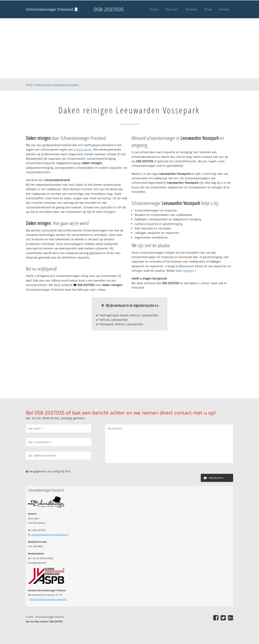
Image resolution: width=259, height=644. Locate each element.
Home (29, 85)
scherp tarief (83, 149)
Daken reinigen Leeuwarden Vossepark (57, 85)
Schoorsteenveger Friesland (49, 9)
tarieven (188, 271)
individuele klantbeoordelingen (48, 599)
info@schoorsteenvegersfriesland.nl (50, 535)
